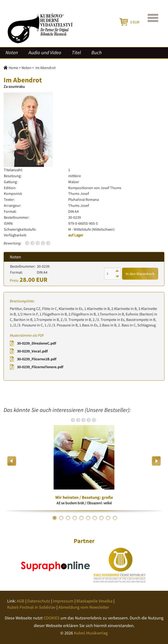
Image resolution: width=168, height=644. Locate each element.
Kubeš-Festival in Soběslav (31, 607)
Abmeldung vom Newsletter (84, 607)
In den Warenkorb (140, 274)
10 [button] (115, 518)
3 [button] (68, 518)
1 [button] (55, 518)
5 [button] (81, 518)
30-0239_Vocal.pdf (32, 351)
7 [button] (95, 518)
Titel (76, 53)
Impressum (63, 601)
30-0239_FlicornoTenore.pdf (40, 367)
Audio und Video (45, 53)
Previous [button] (12, 461)
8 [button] (101, 518)
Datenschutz (39, 601)
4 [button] (75, 518)
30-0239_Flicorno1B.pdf (37, 359)
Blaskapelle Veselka (94, 601)
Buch (97, 53)
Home (13, 68)
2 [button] (61, 518)
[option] (84, 461)
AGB (21, 601)
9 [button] (108, 518)
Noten (12, 53)
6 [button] (88, 518)
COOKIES (52, 618)
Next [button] (156, 461)
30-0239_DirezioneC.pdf (36, 343)
